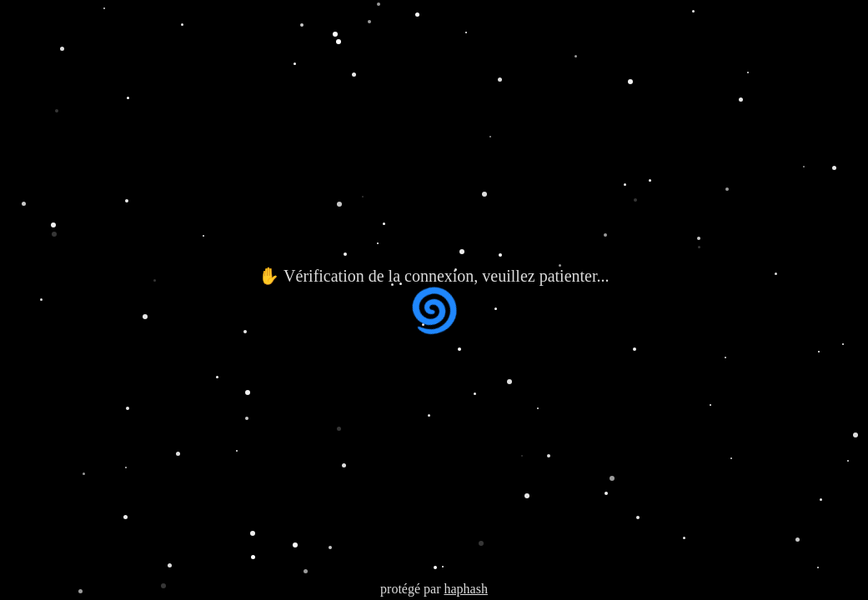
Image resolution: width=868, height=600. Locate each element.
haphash (465, 589)
